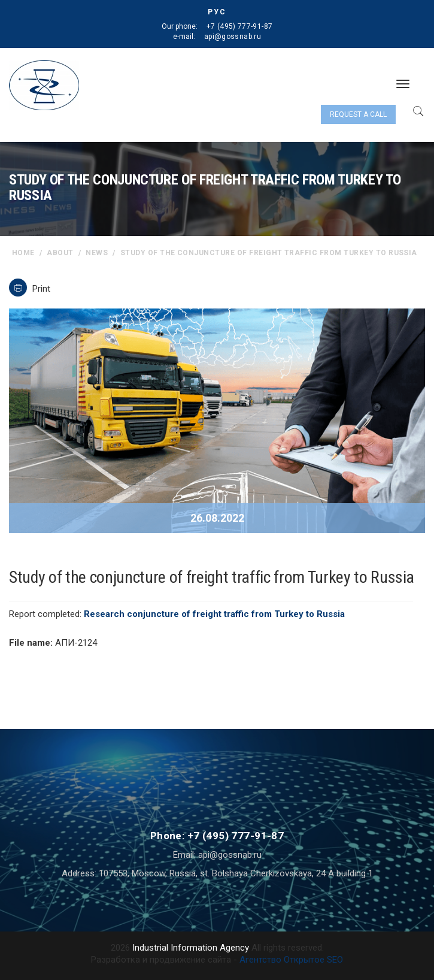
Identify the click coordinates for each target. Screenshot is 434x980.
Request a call (358, 114)
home (23, 253)
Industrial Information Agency (191, 948)
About (60, 253)
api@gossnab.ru (233, 37)
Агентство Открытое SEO (291, 960)
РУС (217, 12)
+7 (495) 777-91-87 (239, 26)
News (97, 253)
